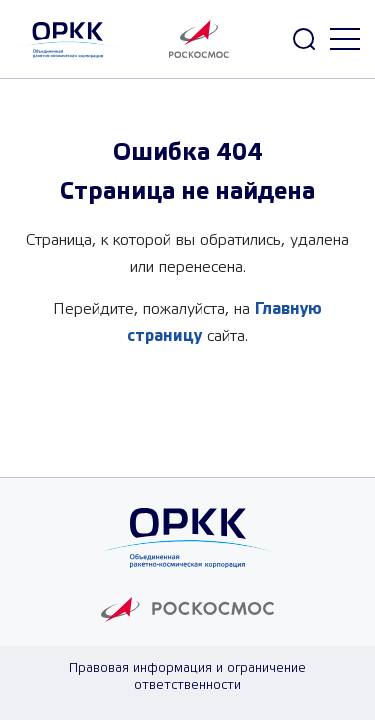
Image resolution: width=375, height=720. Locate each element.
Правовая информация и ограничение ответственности (187, 677)
